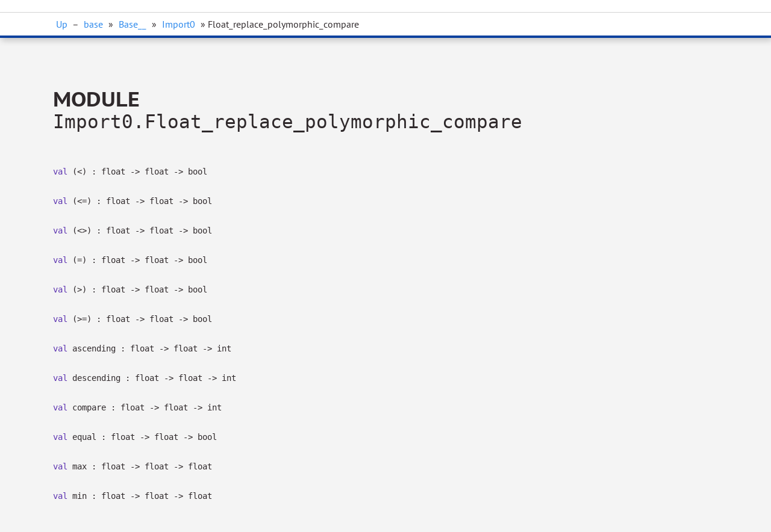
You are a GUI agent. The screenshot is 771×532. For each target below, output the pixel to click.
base (93, 24)
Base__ (133, 24)
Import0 (179, 24)
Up (62, 24)
